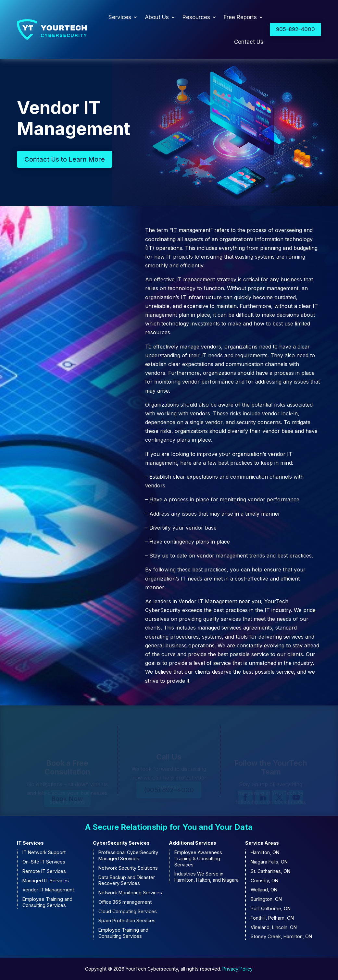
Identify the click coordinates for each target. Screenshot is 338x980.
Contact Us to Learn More (65, 159)
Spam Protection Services (127, 920)
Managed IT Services (46, 881)
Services (120, 17)
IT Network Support (44, 852)
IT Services (30, 843)
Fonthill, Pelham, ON (272, 918)
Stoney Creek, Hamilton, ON (281, 936)
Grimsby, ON (264, 881)
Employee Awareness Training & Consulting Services (198, 858)
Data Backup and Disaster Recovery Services (127, 880)
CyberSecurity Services (121, 843)
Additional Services (193, 843)
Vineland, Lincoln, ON (274, 927)
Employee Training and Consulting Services (47, 902)
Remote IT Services (44, 871)
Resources (196, 17)
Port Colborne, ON (271, 908)
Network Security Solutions (128, 868)
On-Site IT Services (44, 862)
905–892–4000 (295, 29)
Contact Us (249, 42)
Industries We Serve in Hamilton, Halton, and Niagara (207, 877)
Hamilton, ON (265, 852)
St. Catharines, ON (270, 871)
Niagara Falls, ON (269, 862)
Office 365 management (125, 902)
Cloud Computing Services (128, 911)
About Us (157, 17)
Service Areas (262, 843)
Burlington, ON (266, 899)
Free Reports (240, 17)
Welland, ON (264, 890)
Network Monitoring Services (130, 893)
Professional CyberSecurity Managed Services (128, 855)
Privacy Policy (238, 969)
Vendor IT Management (48, 890)
